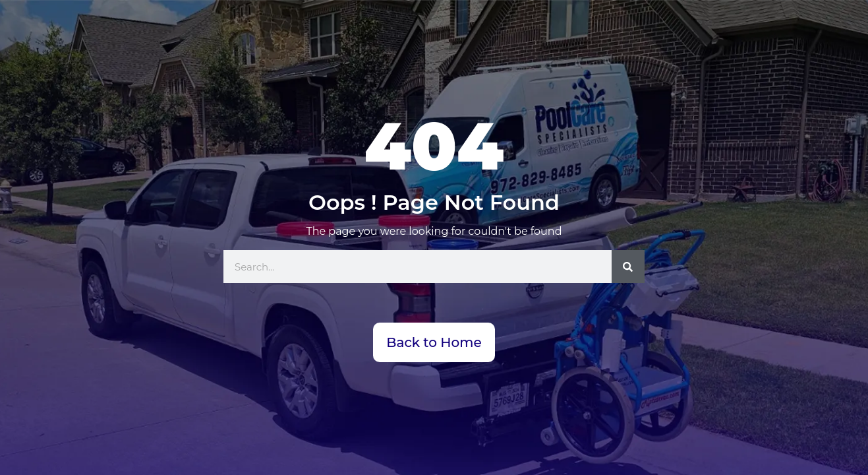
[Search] (628, 267)
